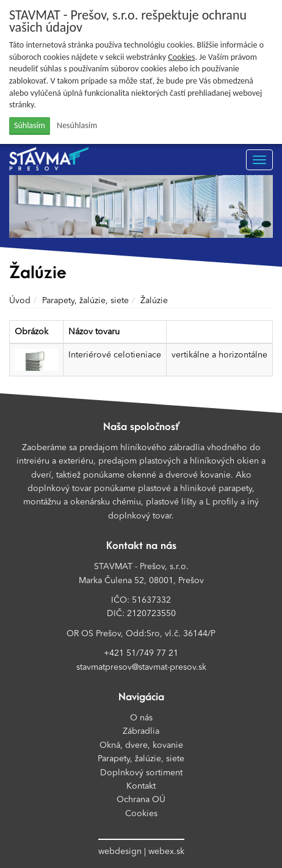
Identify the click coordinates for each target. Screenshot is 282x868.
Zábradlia (141, 731)
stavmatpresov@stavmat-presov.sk (141, 667)
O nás (141, 718)
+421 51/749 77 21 (141, 653)
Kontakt (141, 786)
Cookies (181, 57)
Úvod (20, 301)
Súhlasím (30, 125)
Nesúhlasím (77, 125)
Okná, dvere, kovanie (141, 745)
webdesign (120, 852)
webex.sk (166, 852)
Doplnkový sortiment (141, 773)
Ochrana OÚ (141, 800)
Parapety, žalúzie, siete (85, 301)
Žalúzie (154, 301)
